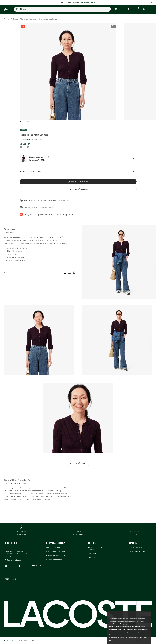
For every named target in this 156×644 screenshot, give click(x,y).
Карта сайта (93, 554)
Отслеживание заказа (56, 555)
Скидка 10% (29, 208)
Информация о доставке (56, 551)
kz (120, 9)
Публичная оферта (13, 560)
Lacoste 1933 (10, 547)
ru (115, 9)
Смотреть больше (78, 463)
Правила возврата (54, 559)
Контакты (92, 558)
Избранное (133, 9)
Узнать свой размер (78, 189)
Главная (7, 19)
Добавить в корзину (78, 182)
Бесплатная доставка (34, 201)
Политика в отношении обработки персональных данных (16, 554)
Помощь (127, 9)
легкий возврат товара (58, 201)
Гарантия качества (137, 551)
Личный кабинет (138, 9)
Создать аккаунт (136, 547)
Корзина (144, 9)
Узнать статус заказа (134, 530)
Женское (16, 19)
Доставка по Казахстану (78, 530)
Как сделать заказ (54, 547)
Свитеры (33, 19)
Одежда (24, 19)
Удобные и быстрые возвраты (22, 530)
